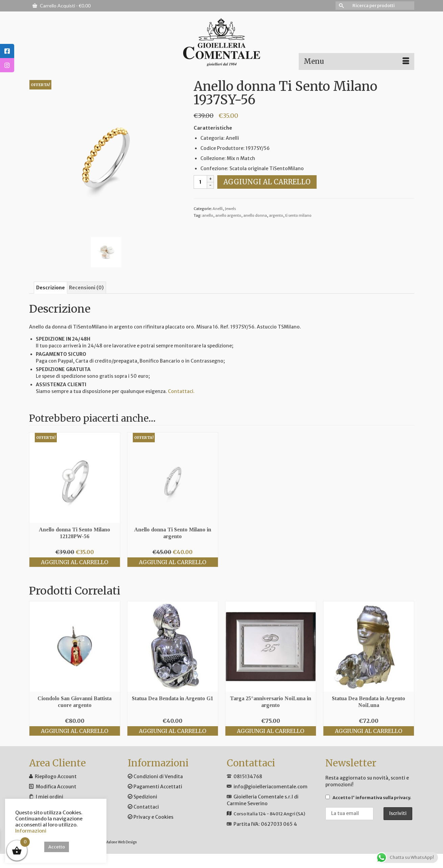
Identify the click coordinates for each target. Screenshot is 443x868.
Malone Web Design (121, 842)
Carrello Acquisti (61, 6)
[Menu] (356, 61)
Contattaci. (181, 391)
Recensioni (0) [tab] (86, 288)
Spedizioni (142, 797)
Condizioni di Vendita (155, 777)
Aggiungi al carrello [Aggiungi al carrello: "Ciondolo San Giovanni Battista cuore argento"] (75, 731)
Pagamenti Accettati (155, 787)
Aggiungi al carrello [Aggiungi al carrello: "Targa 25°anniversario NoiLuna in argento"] (270, 731)
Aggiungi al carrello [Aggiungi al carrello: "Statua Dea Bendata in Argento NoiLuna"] (368, 731)
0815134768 (248, 777)
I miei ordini (50, 797)
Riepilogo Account (56, 777)
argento (276, 215)
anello (208, 215)
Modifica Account (56, 787)
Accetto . (368, 798)
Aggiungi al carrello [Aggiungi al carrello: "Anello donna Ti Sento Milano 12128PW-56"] (75, 562)
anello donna (255, 215)
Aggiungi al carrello (267, 182)
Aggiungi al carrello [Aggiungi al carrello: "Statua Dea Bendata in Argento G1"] (173, 731)
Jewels (230, 209)
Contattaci (143, 807)
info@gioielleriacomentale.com (270, 787)
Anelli (218, 209)
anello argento (228, 215)
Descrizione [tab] (51, 288)
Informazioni (31, 831)
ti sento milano (298, 215)
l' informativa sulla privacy (381, 798)
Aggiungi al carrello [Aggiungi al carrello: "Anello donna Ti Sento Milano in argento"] (173, 562)
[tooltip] (7, 51)
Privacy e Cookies (151, 817)
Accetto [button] (57, 847)
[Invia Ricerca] (341, 6)
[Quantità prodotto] (200, 182)
